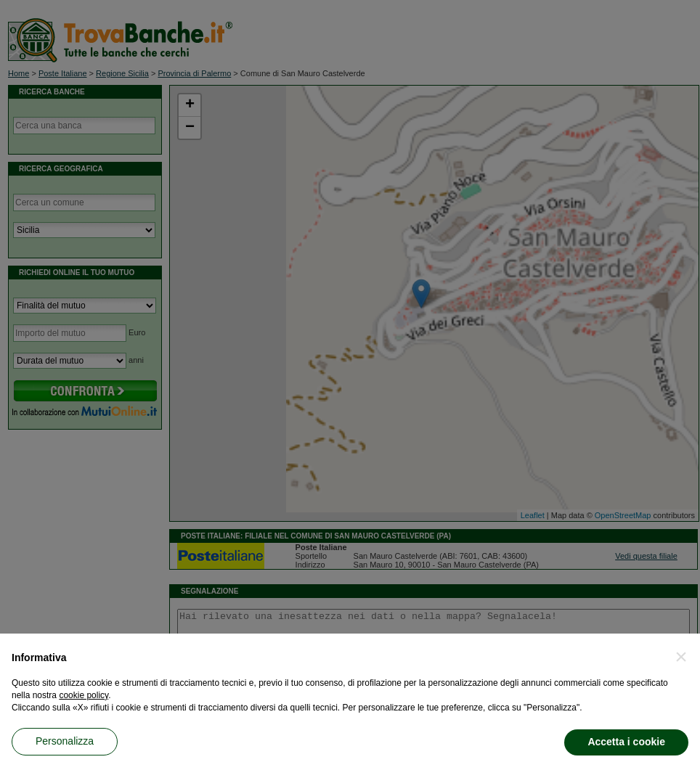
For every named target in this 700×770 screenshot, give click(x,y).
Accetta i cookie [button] (626, 742)
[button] (681, 657)
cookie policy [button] (84, 695)
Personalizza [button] (65, 741)
